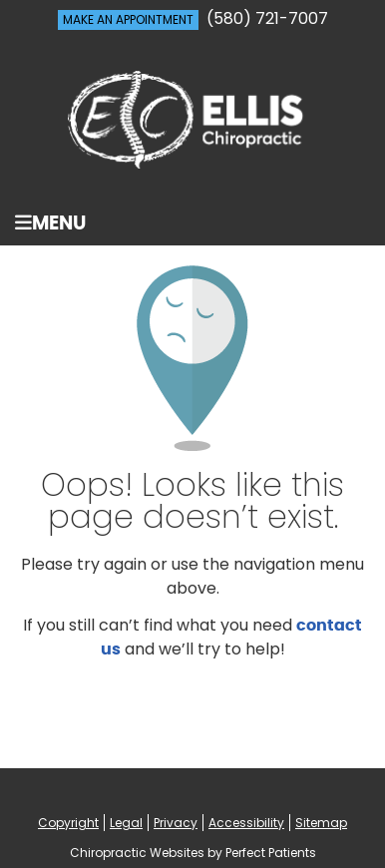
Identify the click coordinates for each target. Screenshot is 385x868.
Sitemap (321, 823)
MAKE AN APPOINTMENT (128, 19)
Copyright (68, 823)
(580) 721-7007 (267, 18)
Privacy (176, 823)
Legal (126, 823)
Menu (50, 223)
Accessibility (246, 823)
